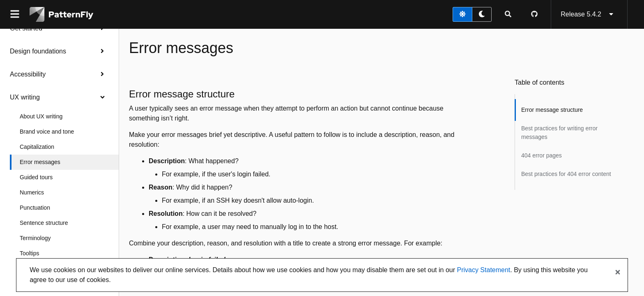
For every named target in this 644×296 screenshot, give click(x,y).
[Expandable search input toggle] (508, 14)
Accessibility (59, 74)
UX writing (59, 97)
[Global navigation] (15, 14)
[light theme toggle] (462, 14)
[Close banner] (618, 273)
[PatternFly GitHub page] (534, 14)
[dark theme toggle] (482, 14)
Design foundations (59, 51)
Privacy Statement (483, 270)
